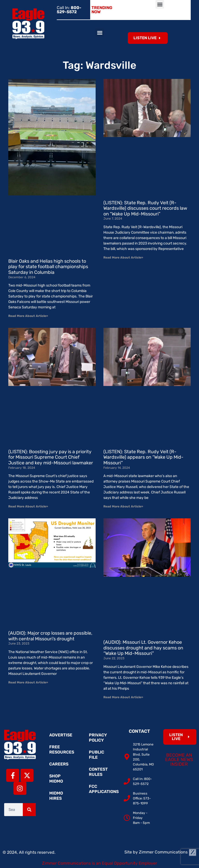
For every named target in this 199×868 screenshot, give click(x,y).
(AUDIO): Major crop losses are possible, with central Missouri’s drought (50, 636)
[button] (160, 4)
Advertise (61, 735)
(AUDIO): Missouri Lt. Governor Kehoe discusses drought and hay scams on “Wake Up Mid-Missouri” (143, 648)
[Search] (29, 810)
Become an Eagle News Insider (179, 760)
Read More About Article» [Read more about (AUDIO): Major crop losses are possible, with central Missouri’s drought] (28, 682)
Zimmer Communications (168, 852)
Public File (97, 755)
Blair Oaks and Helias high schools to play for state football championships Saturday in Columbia (48, 267)
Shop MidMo (56, 779)
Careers (59, 764)
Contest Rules (98, 772)
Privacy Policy (98, 738)
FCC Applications (102, 789)
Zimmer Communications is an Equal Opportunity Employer (99, 863)
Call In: (69, 10)
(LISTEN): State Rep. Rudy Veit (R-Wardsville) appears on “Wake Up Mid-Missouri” (143, 457)
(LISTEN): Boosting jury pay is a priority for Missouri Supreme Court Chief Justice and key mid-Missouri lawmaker (51, 457)
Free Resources (62, 750)
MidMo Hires (56, 796)
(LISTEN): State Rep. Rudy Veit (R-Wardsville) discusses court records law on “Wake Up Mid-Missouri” (145, 208)
